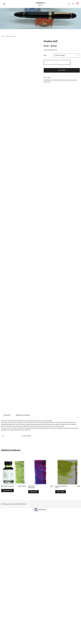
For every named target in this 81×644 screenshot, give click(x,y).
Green (69, 80)
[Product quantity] (57, 62)
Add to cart (62, 70)
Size (45, 55)
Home (3, 36)
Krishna (14, 36)
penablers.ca (40, 3)
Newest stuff (47, 82)
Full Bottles (8, 36)
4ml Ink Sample (54, 80)
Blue (60, 80)
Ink (72, 80)
